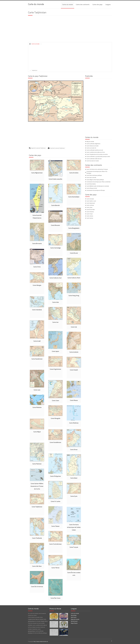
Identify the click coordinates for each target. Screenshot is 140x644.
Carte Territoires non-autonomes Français (97, 169)
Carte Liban (55, 400)
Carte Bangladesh (74, 228)
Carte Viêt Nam (37, 566)
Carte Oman (74, 449)
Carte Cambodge (55, 248)
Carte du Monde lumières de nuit (95, 150)
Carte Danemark (91, 203)
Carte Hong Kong (74, 295)
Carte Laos (37, 390)
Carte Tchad (90, 214)
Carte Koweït (74, 370)
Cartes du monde (68, 4)
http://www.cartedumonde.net (41, 641)
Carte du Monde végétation (93, 144)
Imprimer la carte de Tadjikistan (57, 148)
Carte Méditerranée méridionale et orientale (98, 186)
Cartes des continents (83, 4)
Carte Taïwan (55, 526)
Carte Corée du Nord (74, 278)
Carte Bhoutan (55, 225)
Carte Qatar (74, 478)
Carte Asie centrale (91, 177)
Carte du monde (36, 4)
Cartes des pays (97, 4)
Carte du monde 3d (91, 148)
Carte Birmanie (37, 243)
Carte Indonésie (37, 310)
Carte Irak (74, 327)
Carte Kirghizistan (55, 369)
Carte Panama (90, 212)
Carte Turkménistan (55, 544)
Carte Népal (37, 432)
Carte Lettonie (90, 205)
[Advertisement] (70, 30)
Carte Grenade (90, 199)
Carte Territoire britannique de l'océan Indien (74, 527)
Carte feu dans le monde (93, 161)
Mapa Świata (74, 623)
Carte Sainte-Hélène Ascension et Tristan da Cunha (37, 486)
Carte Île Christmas (37, 586)
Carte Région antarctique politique (95, 180)
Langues (108, 4)
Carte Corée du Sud (55, 278)
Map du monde (90, 141)
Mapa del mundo (75, 619)
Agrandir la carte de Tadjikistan (38, 148)
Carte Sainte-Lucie (91, 201)
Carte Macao (74, 400)
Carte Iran (55, 322)
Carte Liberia (90, 216)
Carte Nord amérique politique (94, 175)
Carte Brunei (74, 253)
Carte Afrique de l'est (92, 188)
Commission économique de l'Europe (96, 190)
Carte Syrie (74, 496)
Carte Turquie (74, 547)
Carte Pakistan (37, 464)
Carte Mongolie (55, 418)
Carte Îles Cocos (55, 598)
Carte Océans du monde (92, 146)
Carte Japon (55, 351)
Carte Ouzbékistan (55, 442)
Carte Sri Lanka (55, 501)
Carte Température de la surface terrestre (97, 154)
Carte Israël (37, 341)
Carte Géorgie (37, 285)
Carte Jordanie (74, 352)
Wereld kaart (74, 621)
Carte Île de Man (91, 210)
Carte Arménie (74, 173)
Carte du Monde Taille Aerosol (94, 159)
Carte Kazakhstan (37, 359)
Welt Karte (74, 617)
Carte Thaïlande (37, 538)
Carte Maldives (74, 423)
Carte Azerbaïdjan (74, 197)
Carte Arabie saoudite (55, 179)
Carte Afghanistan (37, 173)
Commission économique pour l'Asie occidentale (98, 182)
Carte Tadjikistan (37, 507)
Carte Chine (37, 267)
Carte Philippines (55, 476)
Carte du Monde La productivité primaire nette (98, 156)
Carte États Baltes (91, 184)
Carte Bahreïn (55, 205)
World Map (74, 615)
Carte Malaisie (37, 407)
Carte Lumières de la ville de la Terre (96, 152)
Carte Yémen (55, 568)
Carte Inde (55, 302)
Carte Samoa (90, 218)
